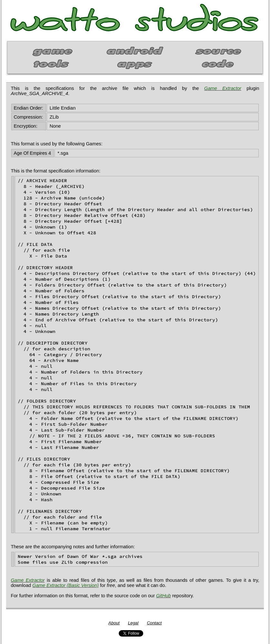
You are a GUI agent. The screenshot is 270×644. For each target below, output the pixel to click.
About (114, 623)
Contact (154, 623)
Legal (133, 623)
